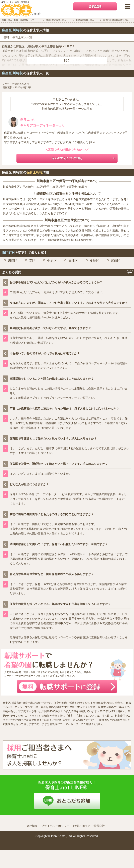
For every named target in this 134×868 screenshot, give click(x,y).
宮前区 (116, 261)
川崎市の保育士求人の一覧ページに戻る (67, 109)
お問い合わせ (81, 826)
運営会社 (99, 826)
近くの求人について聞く (67, 158)
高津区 (73, 261)
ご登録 (95, 338)
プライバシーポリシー (63, 398)
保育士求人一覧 (22, 37)
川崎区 (13, 261)
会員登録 (95, 6)
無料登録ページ (39, 317)
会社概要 (32, 826)
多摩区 (94, 261)
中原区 (52, 261)
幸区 (32, 261)
